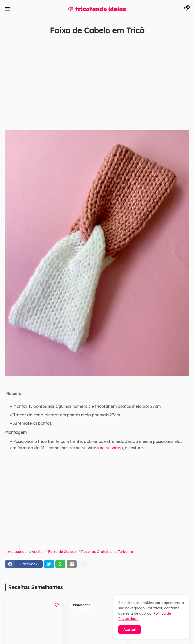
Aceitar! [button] (130, 630)
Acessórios (17, 552)
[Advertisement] (92, 89)
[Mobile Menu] (7, 9)
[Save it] (186, 43)
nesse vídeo (111, 448)
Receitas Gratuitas (97, 552)
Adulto (37, 552)
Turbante (125, 552)
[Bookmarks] (186, 9)
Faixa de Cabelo (62, 552)
